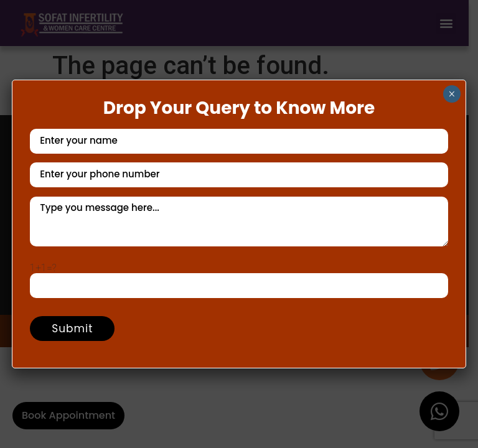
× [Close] (452, 94)
